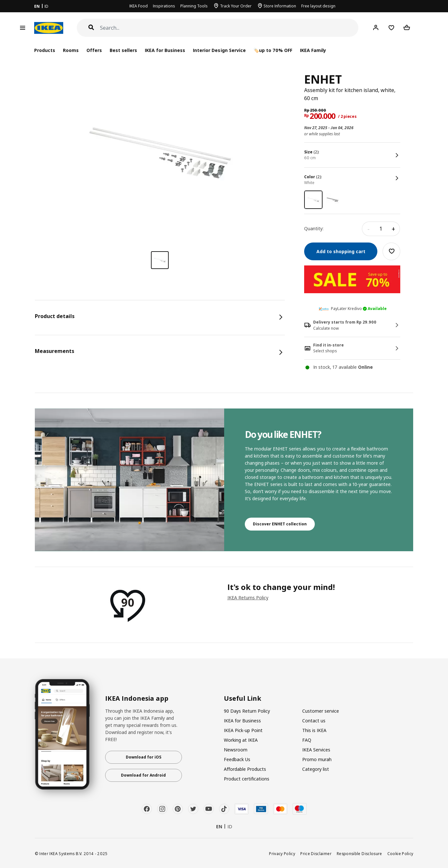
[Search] (229, 28)
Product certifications (247, 779)
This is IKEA (314, 730)
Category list (316, 769)
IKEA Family (313, 50)
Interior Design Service (219, 50)
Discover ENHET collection (280, 524)
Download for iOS (144, 757)
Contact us (314, 721)
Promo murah (317, 759)
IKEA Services (316, 750)
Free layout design (318, 6)
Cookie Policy (400, 853)
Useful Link (243, 698)
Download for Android (143, 775)
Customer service (321, 711)
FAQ (307, 740)
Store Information (280, 6)
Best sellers (123, 50)
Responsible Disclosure (359, 853)
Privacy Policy (282, 853)
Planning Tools (194, 6)
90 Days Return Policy (247, 711)
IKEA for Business (165, 50)
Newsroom (236, 750)
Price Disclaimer (316, 853)
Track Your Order (236, 6)
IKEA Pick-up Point (243, 730)
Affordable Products (245, 769)
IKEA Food (139, 6)
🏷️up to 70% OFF (273, 50)
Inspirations (164, 6)
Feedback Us (237, 759)
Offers (94, 50)
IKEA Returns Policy (248, 598)
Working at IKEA (241, 740)
